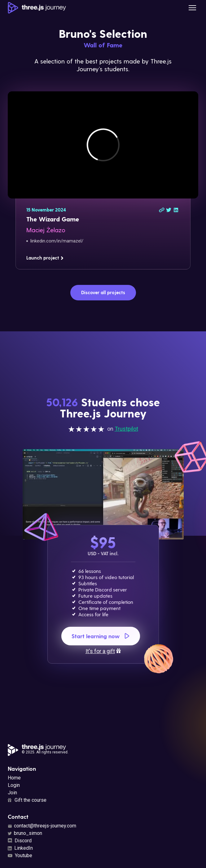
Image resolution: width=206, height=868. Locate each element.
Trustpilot (126, 429)
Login (14, 785)
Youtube (20, 855)
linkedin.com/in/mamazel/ (57, 241)
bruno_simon (25, 833)
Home (14, 778)
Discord (20, 841)
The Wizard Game (53, 219)
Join (12, 793)
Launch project (45, 258)
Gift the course (27, 800)
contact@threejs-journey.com (42, 826)
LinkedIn (20, 848)
